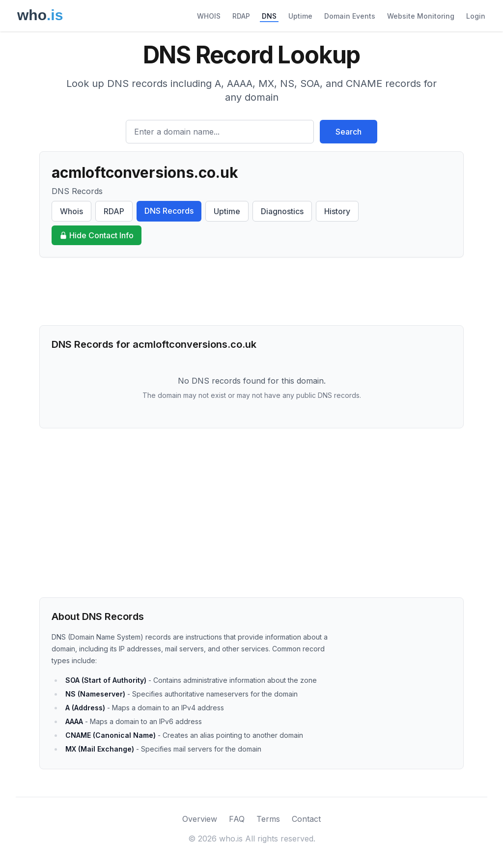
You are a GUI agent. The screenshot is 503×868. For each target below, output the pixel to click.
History (337, 211)
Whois (71, 211)
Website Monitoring (421, 16)
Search (349, 132)
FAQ (237, 819)
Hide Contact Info (97, 235)
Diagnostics (282, 211)
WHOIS (209, 16)
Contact (306, 819)
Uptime (300, 16)
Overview (200, 819)
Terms (268, 819)
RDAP (241, 16)
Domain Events (350, 16)
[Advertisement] (251, 291)
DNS (269, 16)
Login (476, 16)
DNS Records (169, 211)
